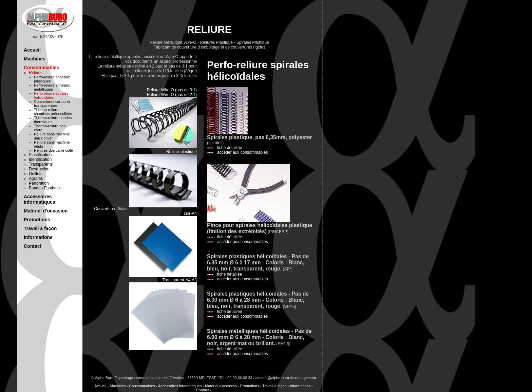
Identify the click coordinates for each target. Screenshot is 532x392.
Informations (38, 237)
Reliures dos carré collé (53, 150)
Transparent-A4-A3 (179, 280)
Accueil (32, 50)
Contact (33, 246)
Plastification (40, 155)
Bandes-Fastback (45, 188)
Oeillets (36, 174)
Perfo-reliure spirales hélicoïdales (51, 95)
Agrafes (36, 179)
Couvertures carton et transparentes (52, 104)
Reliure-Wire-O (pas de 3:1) (172, 90)
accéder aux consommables (242, 152)
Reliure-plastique (182, 152)
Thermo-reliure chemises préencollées (53, 112)
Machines (35, 59)
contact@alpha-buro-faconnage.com (286, 378)
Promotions (37, 220)
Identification (40, 160)
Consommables (41, 68)
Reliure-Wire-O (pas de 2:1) (172, 95)
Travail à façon (40, 228)
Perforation (39, 183)
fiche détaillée (230, 148)
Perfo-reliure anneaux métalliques (52, 87)
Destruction (39, 169)
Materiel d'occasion (46, 211)
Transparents (41, 164)
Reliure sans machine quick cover (52, 136)
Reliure (35, 73)
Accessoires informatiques (40, 199)
